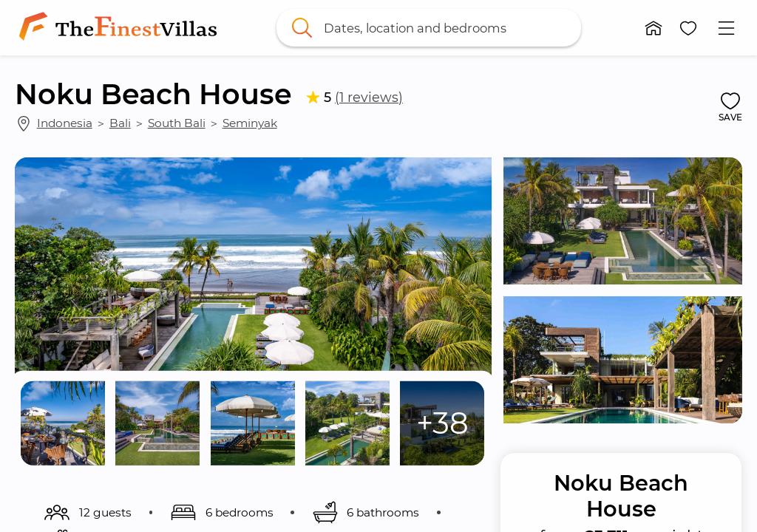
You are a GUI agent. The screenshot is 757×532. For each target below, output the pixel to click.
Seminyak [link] (250, 123)
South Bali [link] (177, 123)
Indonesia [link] (65, 123)
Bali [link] (120, 123)
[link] (121, 28)
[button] (654, 28)
